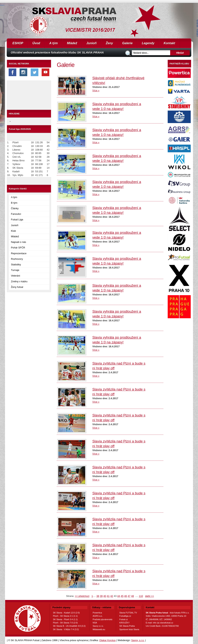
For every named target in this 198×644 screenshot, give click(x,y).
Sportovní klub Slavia (129, 629)
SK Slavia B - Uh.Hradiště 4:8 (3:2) (69, 626)
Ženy (109, 43)
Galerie (127, 43)
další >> (149, 596)
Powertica (97, 613)
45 (122, 596)
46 (125, 596)
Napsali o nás (19, 242)
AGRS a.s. (98, 616)
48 (132, 596)
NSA (95, 623)
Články (15, 208)
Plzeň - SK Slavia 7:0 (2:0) (65, 623)
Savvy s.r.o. (98, 626)
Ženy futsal (17, 287)
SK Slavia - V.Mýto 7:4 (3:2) (66, 629)
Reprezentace (19, 253)
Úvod (36, 43)
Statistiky (16, 265)
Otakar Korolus (107, 640)
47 (129, 596)
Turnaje (15, 270)
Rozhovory (17, 259)
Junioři (91, 43)
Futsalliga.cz (125, 616)
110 (141, 596)
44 (119, 596)
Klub (13, 231)
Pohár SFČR (18, 248)
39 (101, 596)
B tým (14, 203)
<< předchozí (82, 596)
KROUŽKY (124, 623)
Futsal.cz (124, 619)
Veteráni (16, 276)
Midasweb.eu (99, 629)
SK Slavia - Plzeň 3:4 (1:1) (65, 619)
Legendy (148, 43)
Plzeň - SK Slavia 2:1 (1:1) (65, 616)
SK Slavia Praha (127, 626)
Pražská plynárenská (102, 619)
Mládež (72, 43)
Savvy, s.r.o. (138, 640)
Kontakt (169, 43)
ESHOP (18, 43)
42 (112, 596)
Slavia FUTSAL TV (128, 613)
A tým (54, 43)
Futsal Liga (17, 220)
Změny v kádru (19, 281)
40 (105, 596)
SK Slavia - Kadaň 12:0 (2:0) (66, 613)
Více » (96, 90)
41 (108, 596)
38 (98, 596)
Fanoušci (16, 214)
